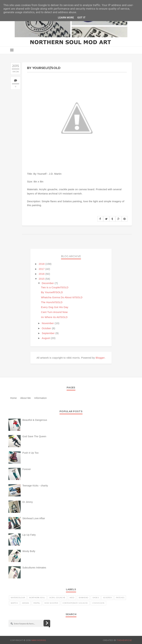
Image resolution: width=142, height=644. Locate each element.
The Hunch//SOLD (52, 302)
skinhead (83, 598)
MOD (72, 598)
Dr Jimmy (28, 502)
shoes (96, 598)
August (46, 338)
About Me (26, 398)
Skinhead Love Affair (34, 518)
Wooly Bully (29, 551)
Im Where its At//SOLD (54, 317)
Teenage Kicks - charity (35, 486)
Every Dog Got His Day (55, 307)
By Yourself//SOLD (52, 292)
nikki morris (39, 640)
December (48, 283)
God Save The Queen (34, 436)
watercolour (18, 598)
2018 (42, 264)
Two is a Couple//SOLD (55, 287)
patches (120, 598)
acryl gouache (57, 598)
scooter (107, 598)
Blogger (100, 358)
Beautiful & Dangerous (35, 420)
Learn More (66, 18)
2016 (42, 274)
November (48, 323)
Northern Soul (37, 598)
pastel (37, 603)
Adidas (26, 603)
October (46, 328)
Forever (27, 469)
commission (98, 603)
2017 (42, 269)
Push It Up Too (31, 453)
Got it (81, 18)
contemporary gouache (75, 603)
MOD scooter (51, 603)
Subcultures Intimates (34, 568)
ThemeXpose (124, 640)
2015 (42, 279)
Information (40, 398)
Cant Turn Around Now (54, 312)
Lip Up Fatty (29, 535)
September (48, 333)
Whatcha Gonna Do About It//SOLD (62, 297)
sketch (14, 603)
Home (14, 398)
